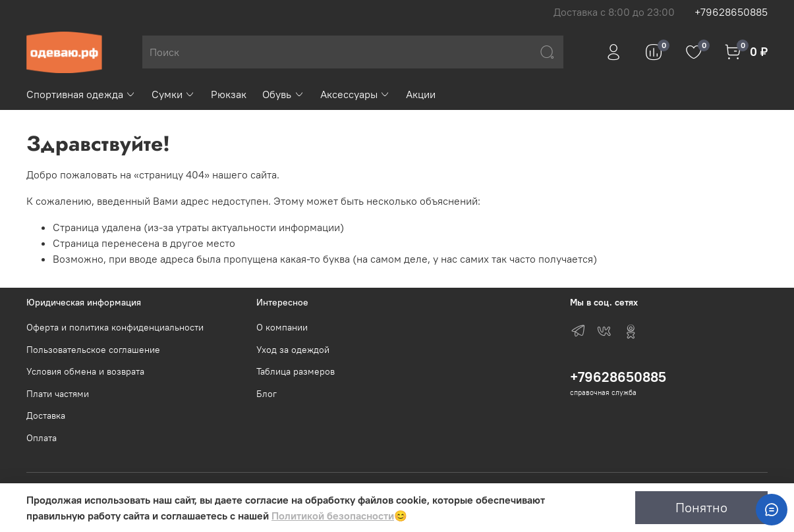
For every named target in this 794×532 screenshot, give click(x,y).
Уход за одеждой (293, 350)
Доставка (46, 415)
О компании (282, 327)
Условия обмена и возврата (85, 371)
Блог (267, 394)
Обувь (283, 94)
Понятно (701, 507)
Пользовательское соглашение (93, 350)
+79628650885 (731, 12)
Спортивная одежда (81, 94)
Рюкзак (229, 94)
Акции (421, 94)
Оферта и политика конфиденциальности (115, 327)
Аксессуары (355, 94)
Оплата (42, 438)
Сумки (173, 94)
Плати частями (58, 394)
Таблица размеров (296, 371)
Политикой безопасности (333, 516)
